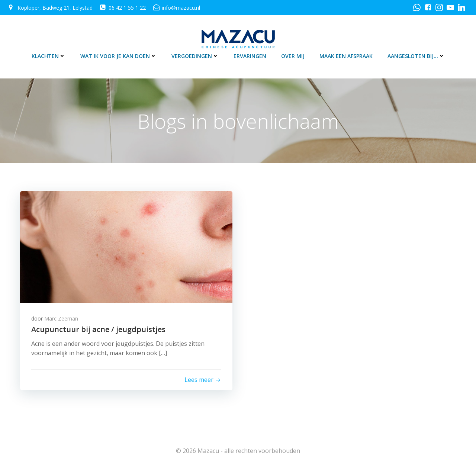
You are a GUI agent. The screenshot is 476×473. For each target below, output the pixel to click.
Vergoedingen (195, 56)
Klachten (49, 56)
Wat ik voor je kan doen (118, 56)
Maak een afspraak (346, 56)
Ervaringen (250, 56)
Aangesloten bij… (416, 56)
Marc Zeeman (61, 318)
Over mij (293, 56)
